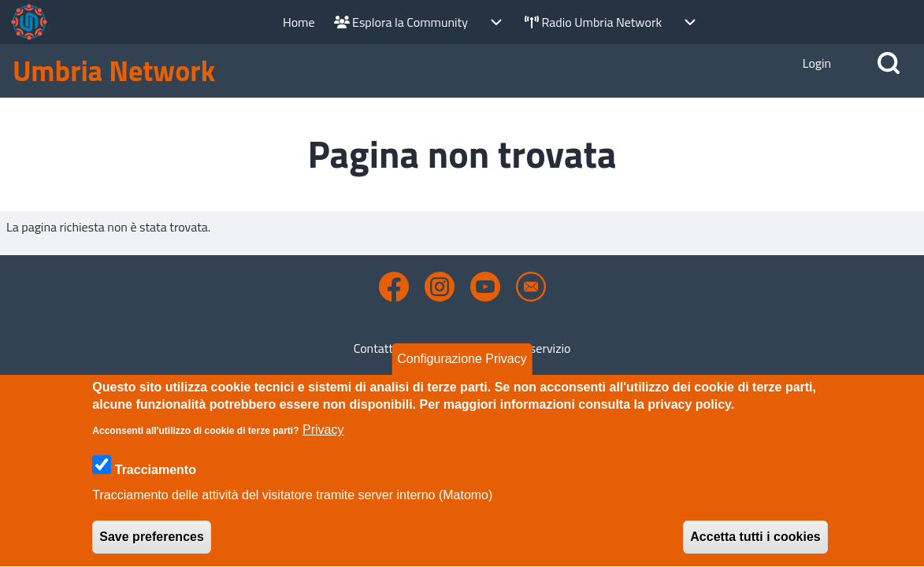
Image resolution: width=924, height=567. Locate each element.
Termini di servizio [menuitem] (523, 348)
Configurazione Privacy (462, 378)
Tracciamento (156, 489)
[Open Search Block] (889, 63)
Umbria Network (114, 71)
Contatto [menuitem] (377, 348)
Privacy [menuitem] (438, 348)
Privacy (323, 449)
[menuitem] (299, 22)
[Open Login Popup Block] (817, 63)
